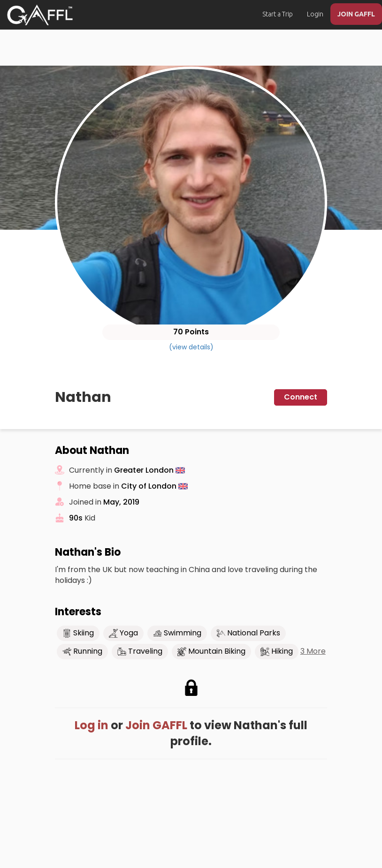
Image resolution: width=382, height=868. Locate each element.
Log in (92, 725)
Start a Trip (278, 14)
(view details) (191, 347)
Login (315, 14)
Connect (301, 397)
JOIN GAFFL (356, 14)
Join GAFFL (156, 725)
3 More (313, 651)
